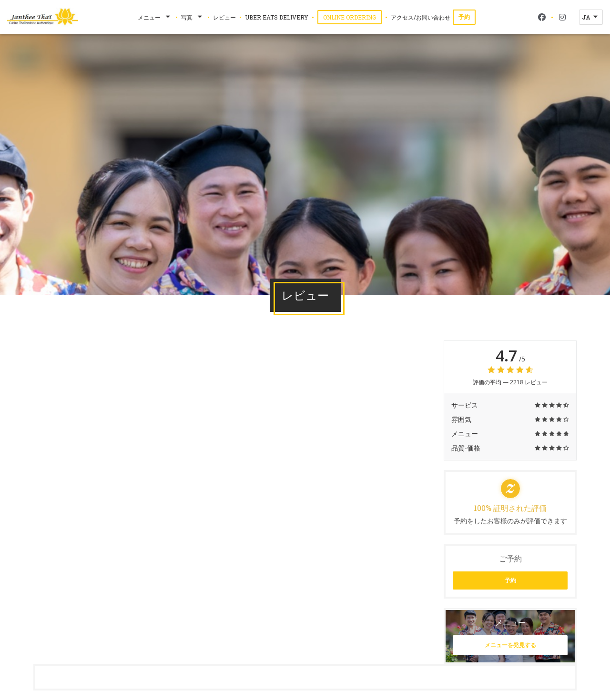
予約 (464, 17)
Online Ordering (352, 17)
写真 (193, 17)
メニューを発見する (510, 645)
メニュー (155, 17)
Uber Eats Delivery (277, 17)
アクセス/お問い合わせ (421, 17)
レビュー (224, 17)
